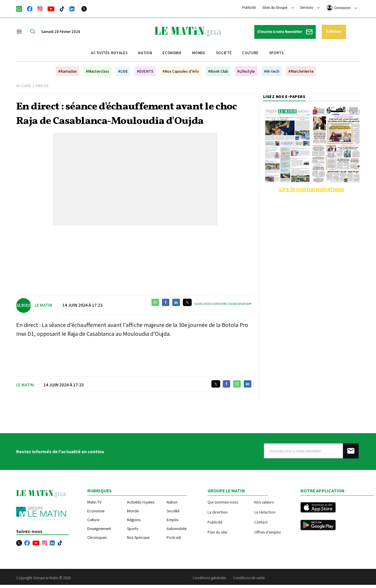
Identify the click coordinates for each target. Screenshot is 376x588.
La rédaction (265, 512)
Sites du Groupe (278, 8)
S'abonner (334, 31)
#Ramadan (67, 71)
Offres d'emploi (268, 532)
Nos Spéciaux (138, 537)
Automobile (177, 529)
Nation (145, 53)
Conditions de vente (249, 578)
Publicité (249, 8)
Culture (250, 53)
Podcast (174, 537)
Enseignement (99, 529)
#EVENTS (145, 71)
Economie (96, 511)
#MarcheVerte (301, 71)
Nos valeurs (264, 502)
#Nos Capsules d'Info (181, 71)
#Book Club (218, 71)
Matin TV (94, 502)
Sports (277, 53)
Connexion (342, 8)
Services (310, 8)
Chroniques (97, 537)
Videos (42, 86)
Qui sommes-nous (223, 502)
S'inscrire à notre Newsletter (285, 32)
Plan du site (217, 532)
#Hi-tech (272, 71)
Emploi (173, 520)
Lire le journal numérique (312, 189)
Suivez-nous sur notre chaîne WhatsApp (223, 304)
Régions (134, 520)
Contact (261, 522)
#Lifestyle (246, 71)
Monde (199, 53)
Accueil (24, 86)
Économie (172, 53)
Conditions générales (209, 578)
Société (224, 53)
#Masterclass (97, 71)
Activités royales (109, 53)
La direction (218, 512)
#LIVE (123, 71)
